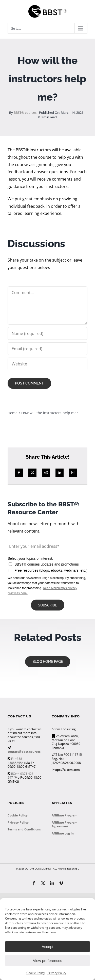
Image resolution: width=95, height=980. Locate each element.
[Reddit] (46, 473)
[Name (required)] (48, 333)
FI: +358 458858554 (16, 761)
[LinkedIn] (60, 473)
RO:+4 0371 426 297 (21, 776)
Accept (48, 947)
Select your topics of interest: (30, 558)
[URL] (48, 364)
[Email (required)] (48, 349)
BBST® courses (25, 113)
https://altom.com (66, 770)
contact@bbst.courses (24, 752)
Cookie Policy (36, 973)
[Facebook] (19, 473)
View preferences (48, 961)
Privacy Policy (57, 973)
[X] (32, 473)
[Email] (73, 473)
